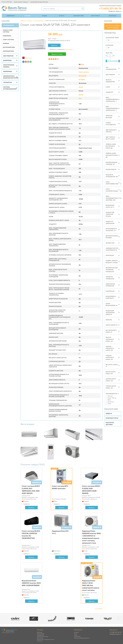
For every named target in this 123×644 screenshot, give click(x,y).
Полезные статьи (112, 418)
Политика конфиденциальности (82, 638)
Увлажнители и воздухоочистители (11, 77)
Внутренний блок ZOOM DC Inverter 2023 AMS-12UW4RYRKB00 (31, 583)
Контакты (113, 16)
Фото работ (95, 16)
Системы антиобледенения (10, 88)
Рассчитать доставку (110, 423)
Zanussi (110, 396)
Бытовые (82, 79)
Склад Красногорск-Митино (39, 2)
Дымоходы (7, 60)
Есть (80, 98)
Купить (54, 45)
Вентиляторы (40, 638)
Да (109, 40)
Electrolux (111, 402)
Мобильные (7, 36)
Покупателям (79, 16)
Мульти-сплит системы (8, 31)
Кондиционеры (9, 25)
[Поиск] (83, 9)
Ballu (109, 400)
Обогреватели (8, 56)
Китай (81, 87)
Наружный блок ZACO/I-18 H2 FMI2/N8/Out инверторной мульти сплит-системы (91, 585)
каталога (116, 27)
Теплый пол (8, 82)
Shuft (82, 64)
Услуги (61, 16)
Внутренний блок (9, 47)
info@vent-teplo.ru (115, 11)
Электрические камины (9, 66)
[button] (119, 618)
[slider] (106, 61)
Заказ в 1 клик (57, 54)
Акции (44, 16)
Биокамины (8, 71)
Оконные (6, 43)
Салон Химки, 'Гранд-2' (21, 2)
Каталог (28, 16)
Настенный (83, 76)
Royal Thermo (112, 398)
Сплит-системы (8, 40)
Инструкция (29, 58)
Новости (109, 413)
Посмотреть (69, 49)
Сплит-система (84, 72)
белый (81, 94)
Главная (23, 20)
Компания (10, 16)
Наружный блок (8, 51)
